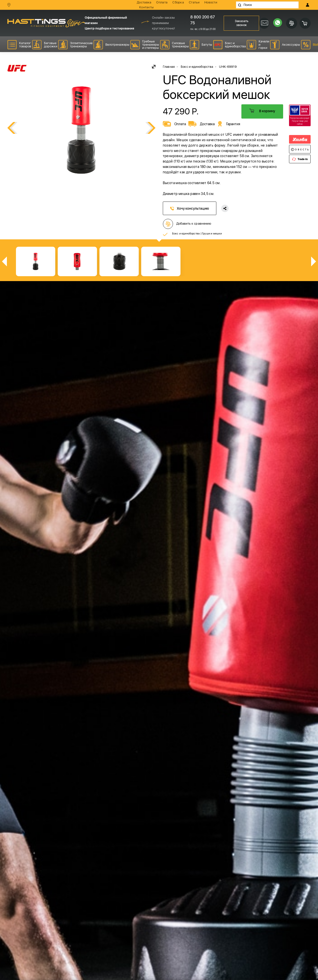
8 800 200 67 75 (203, 20)
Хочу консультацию (190, 208)
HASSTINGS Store (46, 23)
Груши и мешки (212, 233)
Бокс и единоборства (186, 233)
